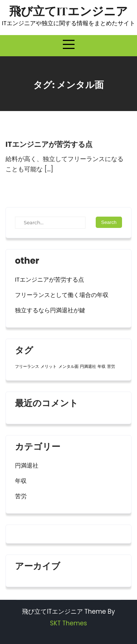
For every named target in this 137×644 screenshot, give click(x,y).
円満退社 (27, 466)
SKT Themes (68, 623)
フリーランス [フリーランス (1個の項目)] (27, 367)
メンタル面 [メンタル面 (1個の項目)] (68, 367)
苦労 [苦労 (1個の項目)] (111, 367)
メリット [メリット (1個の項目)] (49, 367)
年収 (21, 481)
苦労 (21, 496)
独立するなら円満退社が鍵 (50, 310)
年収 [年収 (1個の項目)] (102, 367)
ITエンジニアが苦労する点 (49, 144)
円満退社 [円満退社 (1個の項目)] (88, 367)
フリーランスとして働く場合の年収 (62, 295)
